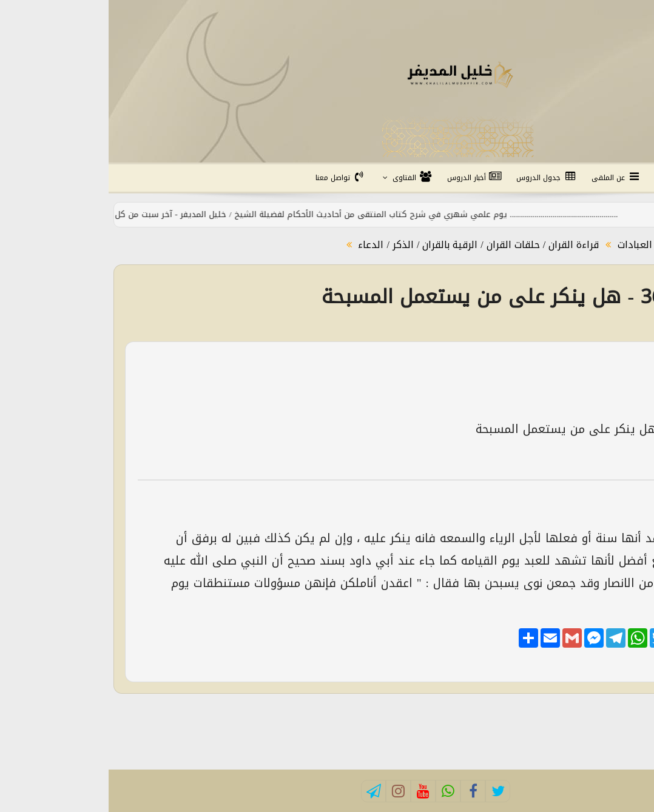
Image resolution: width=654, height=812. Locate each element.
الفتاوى (298, 178)
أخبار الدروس (366, 178)
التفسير (567, 178)
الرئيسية (621, 178)
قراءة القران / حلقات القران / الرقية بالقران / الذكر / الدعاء (368, 245)
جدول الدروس (438, 178)
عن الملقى (508, 178)
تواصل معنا (232, 178)
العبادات (525, 245)
